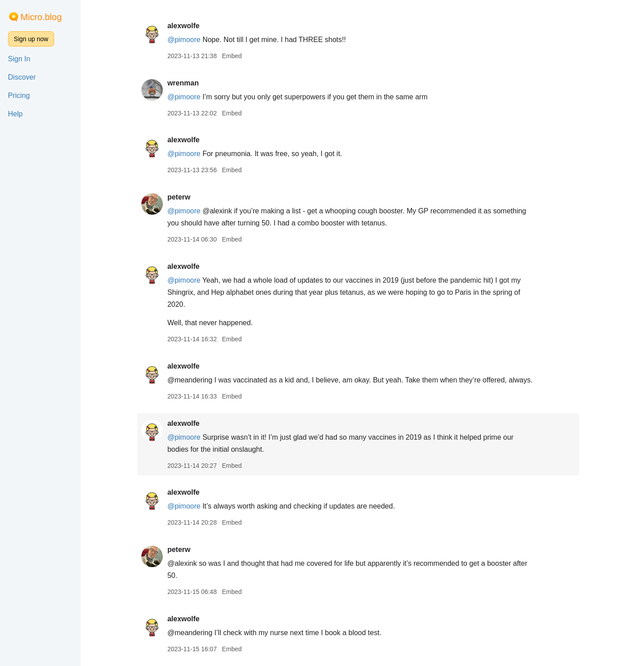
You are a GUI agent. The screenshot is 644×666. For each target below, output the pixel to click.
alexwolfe (187, 26)
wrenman (187, 83)
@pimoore (188, 40)
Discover (22, 77)
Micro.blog (41, 17)
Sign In (19, 59)
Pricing (19, 95)
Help (15, 114)
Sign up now (31, 39)
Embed (236, 56)
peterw (183, 197)
